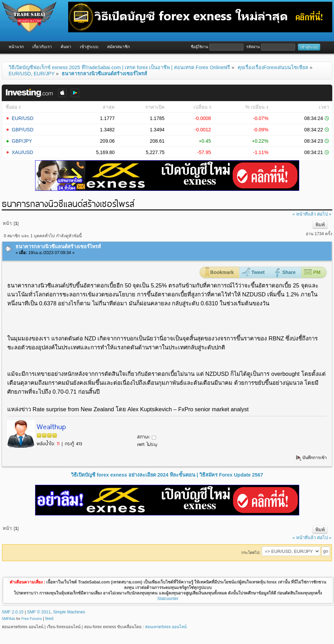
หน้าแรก (16, 47)
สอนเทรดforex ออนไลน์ (166, 627)
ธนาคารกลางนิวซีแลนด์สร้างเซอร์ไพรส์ (58, 247)
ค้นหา (66, 47)
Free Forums (32, 619)
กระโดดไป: (251, 553)
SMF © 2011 (39, 612)
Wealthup (51, 426)
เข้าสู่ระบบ (89, 47)
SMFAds (8, 619)
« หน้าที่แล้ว (304, 214)
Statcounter (168, 599)
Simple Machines (69, 612)
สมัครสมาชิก (118, 47)
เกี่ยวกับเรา (42, 47)
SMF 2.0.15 (13, 612)
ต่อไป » (324, 214)
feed (49, 619)
